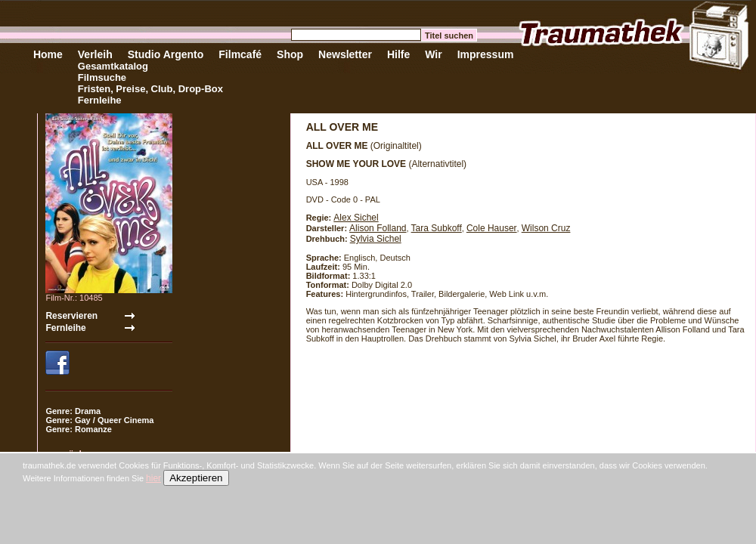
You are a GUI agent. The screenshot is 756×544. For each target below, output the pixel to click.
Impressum (486, 54)
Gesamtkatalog (113, 66)
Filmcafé (240, 54)
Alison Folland (378, 228)
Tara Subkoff (437, 228)
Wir (433, 54)
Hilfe (398, 54)
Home (48, 54)
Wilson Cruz (546, 228)
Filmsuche (102, 77)
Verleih (95, 54)
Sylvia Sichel (376, 239)
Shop (290, 54)
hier (153, 478)
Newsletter (345, 54)
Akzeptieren (196, 478)
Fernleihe (100, 100)
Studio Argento (166, 54)
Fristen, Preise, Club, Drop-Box (150, 89)
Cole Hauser (492, 228)
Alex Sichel (356, 218)
